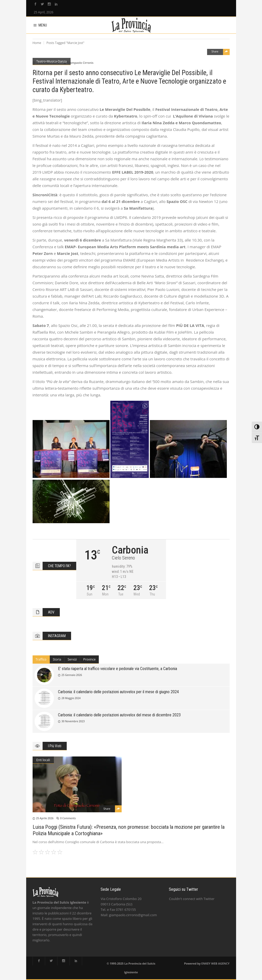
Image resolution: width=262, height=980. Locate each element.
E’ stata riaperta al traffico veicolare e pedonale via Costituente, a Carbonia (118, 669)
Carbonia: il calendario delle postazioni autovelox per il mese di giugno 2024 (118, 692)
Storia (57, 659)
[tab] (41, 660)
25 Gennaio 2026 (72, 675)
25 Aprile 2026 (45, 818)
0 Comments (68, 818)
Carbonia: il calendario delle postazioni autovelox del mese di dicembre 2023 (119, 715)
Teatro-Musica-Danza (52, 61)
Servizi (72, 659)
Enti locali (43, 760)
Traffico (41, 659)
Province (89, 659)
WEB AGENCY (220, 963)
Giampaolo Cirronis (80, 63)
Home (37, 43)
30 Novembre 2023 (73, 721)
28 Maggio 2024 (71, 698)
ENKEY (206, 963)
